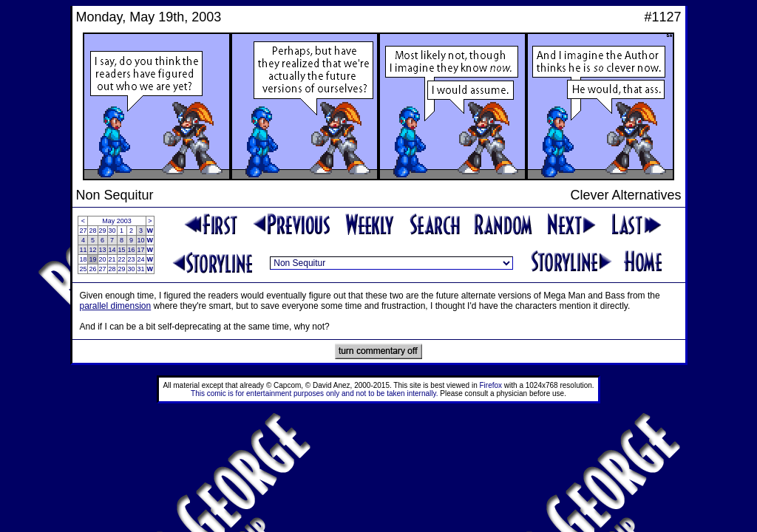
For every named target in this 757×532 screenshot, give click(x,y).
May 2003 (117, 221)
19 (92, 259)
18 (83, 259)
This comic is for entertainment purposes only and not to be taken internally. (314, 393)
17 (141, 250)
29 (103, 231)
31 (141, 269)
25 (83, 269)
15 (122, 250)
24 (141, 259)
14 (112, 250)
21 (112, 259)
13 (103, 250)
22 (122, 259)
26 (92, 269)
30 (112, 231)
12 (92, 250)
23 (132, 259)
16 (132, 250)
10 (141, 240)
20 (103, 259)
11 (83, 250)
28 (92, 231)
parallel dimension (116, 306)
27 (83, 231)
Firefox (491, 385)
